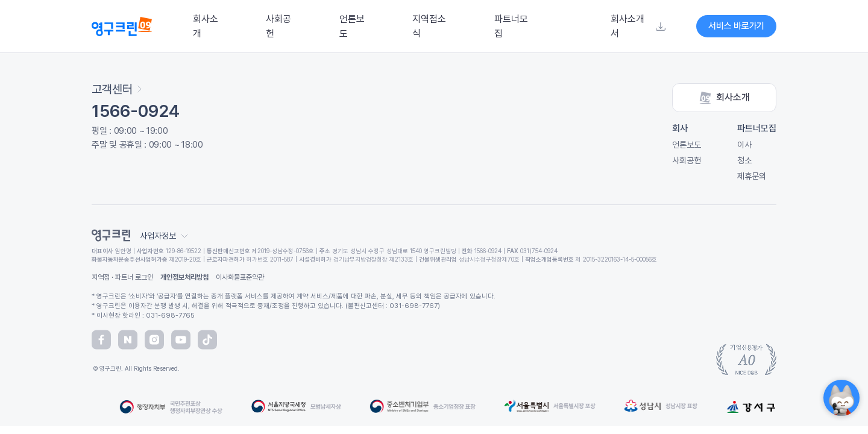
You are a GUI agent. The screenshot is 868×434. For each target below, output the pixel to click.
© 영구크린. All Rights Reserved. (136, 368)
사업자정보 (164, 236)
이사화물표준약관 (240, 277)
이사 (744, 145)
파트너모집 (511, 26)
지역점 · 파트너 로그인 (122, 277)
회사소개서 (638, 26)
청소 (744, 160)
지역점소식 (429, 26)
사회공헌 (278, 26)
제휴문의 (752, 176)
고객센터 (117, 89)
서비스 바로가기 (736, 26)
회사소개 (206, 26)
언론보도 (352, 26)
